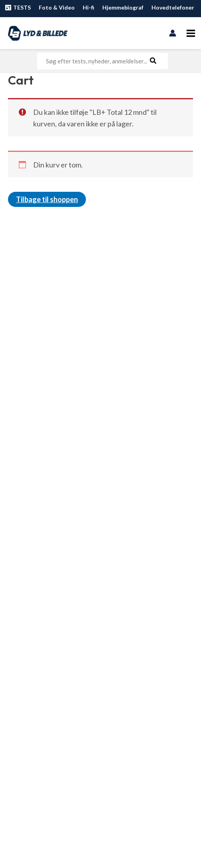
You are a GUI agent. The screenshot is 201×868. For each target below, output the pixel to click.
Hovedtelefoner (173, 7)
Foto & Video (57, 7)
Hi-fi (89, 7)
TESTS (17, 8)
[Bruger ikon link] (173, 33)
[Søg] (153, 61)
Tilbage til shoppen (47, 199)
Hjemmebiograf (123, 7)
